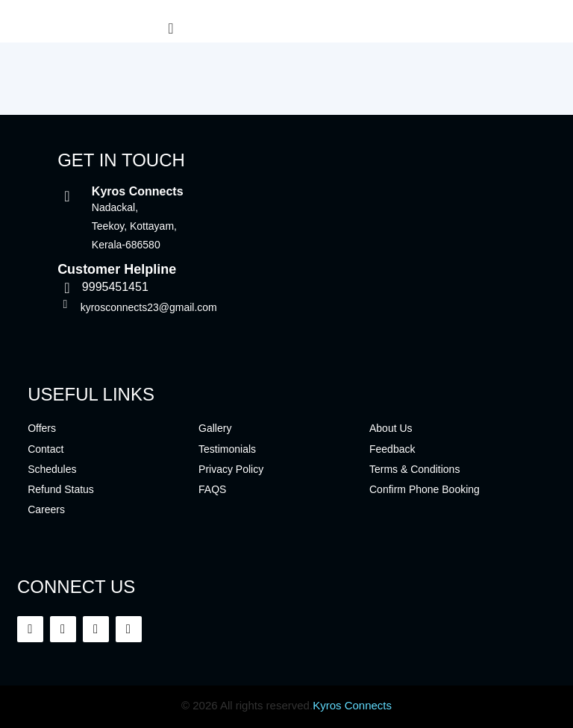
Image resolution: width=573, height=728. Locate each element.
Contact (46, 449)
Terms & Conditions (414, 469)
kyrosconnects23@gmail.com (149, 307)
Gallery (215, 428)
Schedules (52, 469)
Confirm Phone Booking (425, 489)
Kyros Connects (352, 705)
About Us (391, 428)
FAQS (212, 489)
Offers (42, 428)
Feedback (392, 449)
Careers (46, 509)
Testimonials (227, 449)
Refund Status (61, 489)
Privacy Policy (231, 469)
